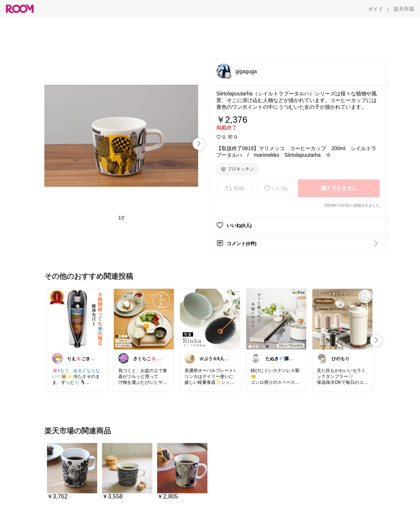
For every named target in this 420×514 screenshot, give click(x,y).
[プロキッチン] (237, 169)
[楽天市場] (404, 9)
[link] (78, 319)
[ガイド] (376, 9)
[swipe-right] (199, 144)
